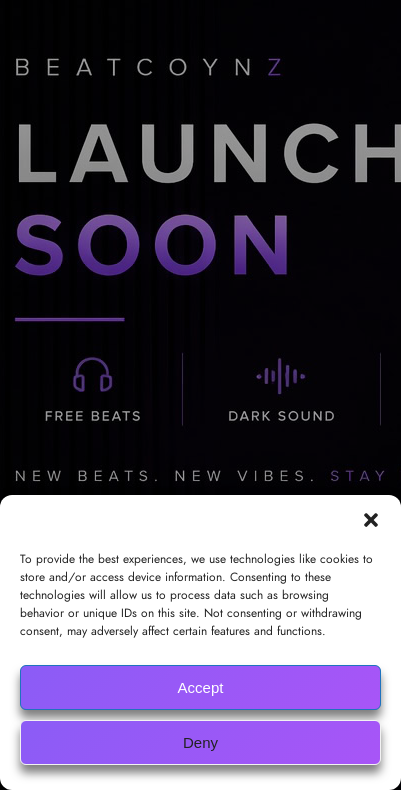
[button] (371, 520)
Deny (200, 742)
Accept (201, 687)
